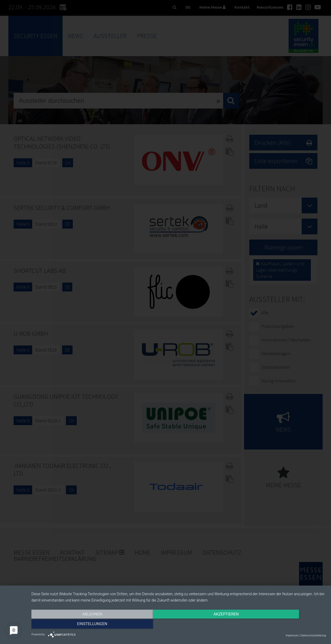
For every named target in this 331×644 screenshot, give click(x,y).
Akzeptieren (179, 625)
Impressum (292, 635)
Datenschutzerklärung (313, 635)
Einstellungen (282, 625)
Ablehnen (75, 625)
